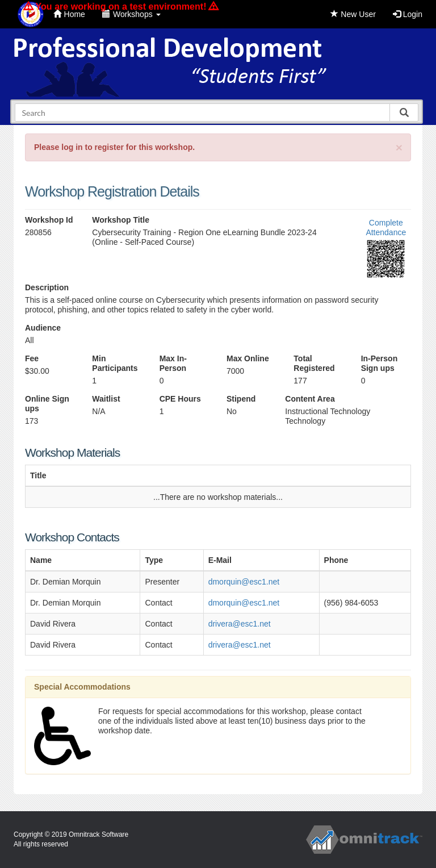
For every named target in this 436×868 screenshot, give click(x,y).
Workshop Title (121, 220)
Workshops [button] (131, 14)
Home (69, 14)
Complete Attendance (386, 228)
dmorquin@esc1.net (244, 582)
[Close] (399, 147)
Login (408, 14)
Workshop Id (49, 220)
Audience (43, 328)
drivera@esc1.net (240, 624)
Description (47, 287)
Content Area (310, 399)
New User (353, 14)
